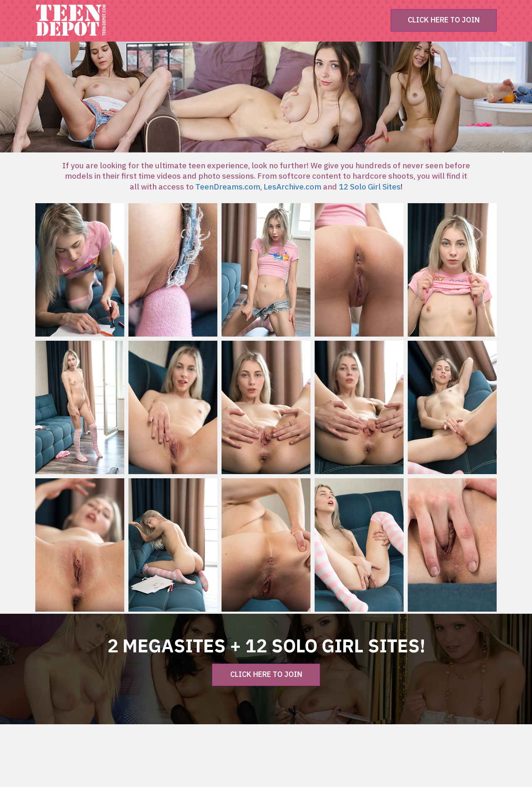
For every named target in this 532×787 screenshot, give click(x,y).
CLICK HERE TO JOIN (444, 20)
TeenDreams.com (228, 187)
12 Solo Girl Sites (370, 187)
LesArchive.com (292, 187)
